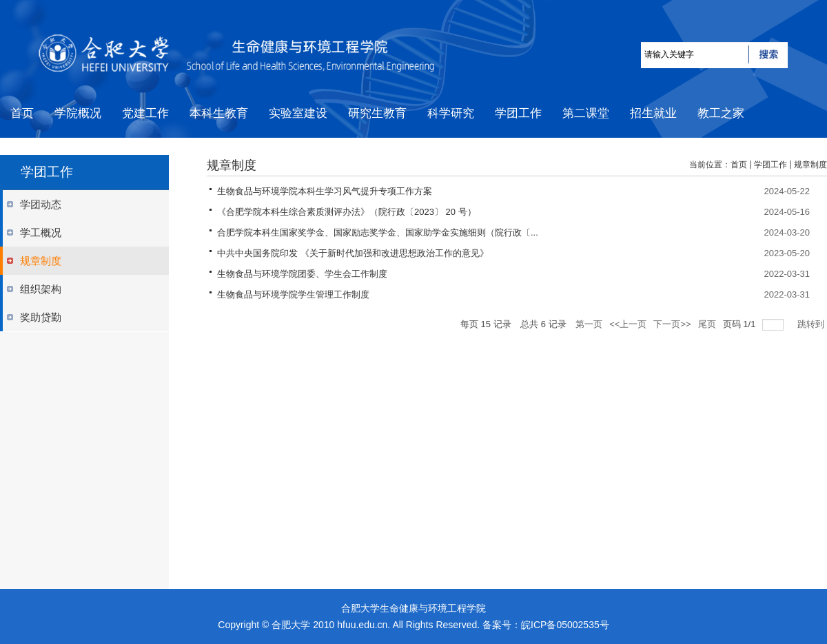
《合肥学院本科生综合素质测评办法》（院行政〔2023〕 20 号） (347, 212)
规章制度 (810, 165)
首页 (739, 165)
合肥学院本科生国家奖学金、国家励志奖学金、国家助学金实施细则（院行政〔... (378, 232)
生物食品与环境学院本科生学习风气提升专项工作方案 (325, 191)
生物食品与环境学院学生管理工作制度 (293, 294)
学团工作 (770, 165)
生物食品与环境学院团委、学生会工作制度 (302, 274)
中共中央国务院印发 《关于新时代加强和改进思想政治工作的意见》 (353, 253)
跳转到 (812, 324)
